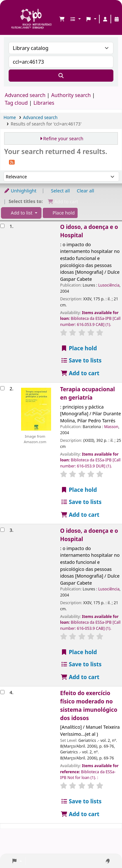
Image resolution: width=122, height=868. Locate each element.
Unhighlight (20, 191)
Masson (111, 427)
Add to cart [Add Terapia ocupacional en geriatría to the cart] (80, 515)
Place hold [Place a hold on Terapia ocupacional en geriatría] (79, 490)
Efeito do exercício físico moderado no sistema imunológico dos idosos (89, 706)
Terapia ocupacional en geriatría (87, 393)
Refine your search (63, 138)
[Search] (61, 76)
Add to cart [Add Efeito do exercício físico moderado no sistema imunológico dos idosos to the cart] (80, 814)
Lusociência (109, 285)
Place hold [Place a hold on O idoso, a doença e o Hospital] (79, 348)
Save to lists (81, 360)
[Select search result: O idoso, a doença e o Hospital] (2, 226)
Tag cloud (16, 103)
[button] (62, 19)
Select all (61, 191)
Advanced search (25, 95)
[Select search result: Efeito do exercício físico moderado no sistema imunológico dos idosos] (2, 692)
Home (10, 117)
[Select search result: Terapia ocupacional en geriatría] (2, 388)
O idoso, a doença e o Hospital (89, 231)
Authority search (71, 95)
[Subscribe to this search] (12, 162)
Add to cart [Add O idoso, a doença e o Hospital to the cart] (80, 373)
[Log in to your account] (105, 19)
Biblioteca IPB (13, 10)
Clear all (86, 191)
